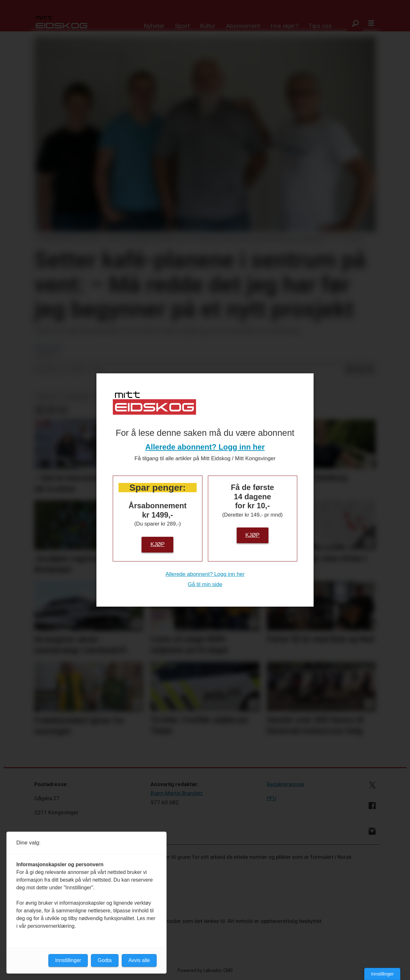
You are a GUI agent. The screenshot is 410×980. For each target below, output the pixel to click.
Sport (182, 26)
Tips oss (320, 26)
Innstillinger (382, 974)
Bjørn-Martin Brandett (177, 793)
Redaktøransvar (286, 784)
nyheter (47, 396)
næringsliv (78, 396)
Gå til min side (205, 584)
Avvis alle (139, 960)
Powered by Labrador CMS (205, 971)
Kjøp (158, 544)
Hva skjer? (284, 26)
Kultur (208, 26)
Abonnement (243, 26)
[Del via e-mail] (370, 370)
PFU (272, 798)
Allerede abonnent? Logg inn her (205, 447)
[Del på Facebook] (350, 370)
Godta (105, 960)
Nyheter (154, 26)
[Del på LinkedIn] (360, 370)
